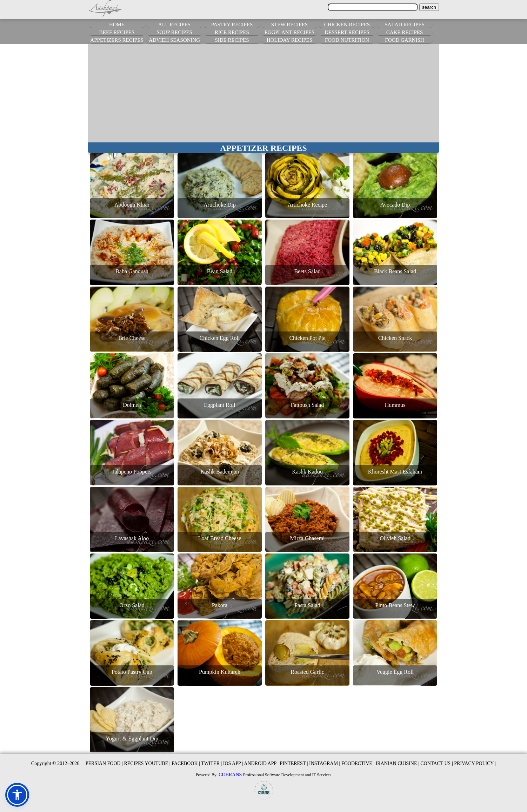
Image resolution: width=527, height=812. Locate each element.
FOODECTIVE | (358, 763)
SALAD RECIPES (405, 25)
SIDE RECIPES (232, 40)
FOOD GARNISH (404, 40)
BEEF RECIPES (117, 32)
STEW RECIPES (289, 25)
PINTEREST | (294, 763)
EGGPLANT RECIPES (290, 32)
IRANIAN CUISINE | (398, 763)
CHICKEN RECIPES (347, 25)
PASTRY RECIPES (232, 25)
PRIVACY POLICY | (475, 763)
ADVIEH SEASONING (174, 40)
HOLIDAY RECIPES (289, 40)
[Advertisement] (263, 93)
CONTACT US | (436, 763)
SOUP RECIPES (174, 32)
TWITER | (211, 763)
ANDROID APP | (261, 763)
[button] (17, 795)
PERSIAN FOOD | (104, 763)
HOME (117, 25)
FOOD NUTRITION (347, 40)
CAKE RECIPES (405, 32)
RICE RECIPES (232, 32)
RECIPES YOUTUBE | (147, 763)
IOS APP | (233, 763)
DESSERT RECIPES (347, 32)
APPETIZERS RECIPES (117, 40)
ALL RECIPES (174, 25)
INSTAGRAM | (325, 763)
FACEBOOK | (186, 763)
